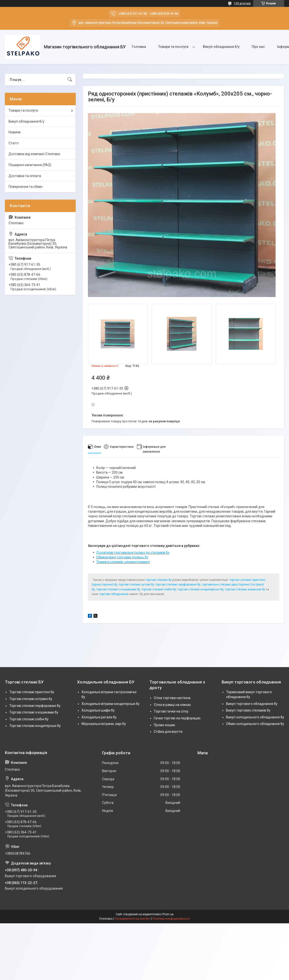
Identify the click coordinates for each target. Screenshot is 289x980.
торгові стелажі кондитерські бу (201, 589)
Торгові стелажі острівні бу (31, 699)
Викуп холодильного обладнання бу (255, 717)
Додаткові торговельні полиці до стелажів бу (133, 553)
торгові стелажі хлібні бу (159, 589)
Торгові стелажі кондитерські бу (35, 726)
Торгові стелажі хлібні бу (29, 719)
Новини (15, 132)
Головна (139, 47)
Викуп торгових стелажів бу (248, 710)
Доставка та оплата (25, 176)
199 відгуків (242, 3)
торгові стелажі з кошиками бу (118, 589)
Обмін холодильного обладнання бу (255, 724)
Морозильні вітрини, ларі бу (104, 724)
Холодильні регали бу (99, 717)
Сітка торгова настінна (172, 698)
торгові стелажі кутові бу (136, 584)
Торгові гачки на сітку (171, 711)
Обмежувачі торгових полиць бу (122, 557)
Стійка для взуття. (168, 732)
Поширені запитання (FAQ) (30, 165)
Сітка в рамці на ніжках (172, 705)
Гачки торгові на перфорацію (177, 718)
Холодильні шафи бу (98, 710)
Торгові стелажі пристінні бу (32, 692)
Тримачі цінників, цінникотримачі (123, 562)
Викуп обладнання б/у (221, 47)
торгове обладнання (114, 594)
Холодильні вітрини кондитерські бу (111, 704)
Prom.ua (168, 914)
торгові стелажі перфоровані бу (178, 584)
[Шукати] (70, 80)
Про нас (258, 47)
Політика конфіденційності (171, 919)
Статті (14, 143)
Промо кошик (164, 725)
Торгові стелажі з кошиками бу (34, 712)
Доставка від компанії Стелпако (34, 154)
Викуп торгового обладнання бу (252, 704)
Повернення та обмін (26, 187)
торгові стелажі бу (159, 580)
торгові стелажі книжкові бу (245, 589)
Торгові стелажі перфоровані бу (35, 706)
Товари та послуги (173, 47)
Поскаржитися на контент (132, 919)
